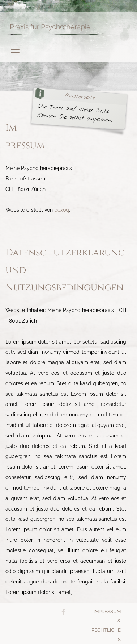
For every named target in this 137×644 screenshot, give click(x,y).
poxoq (62, 210)
